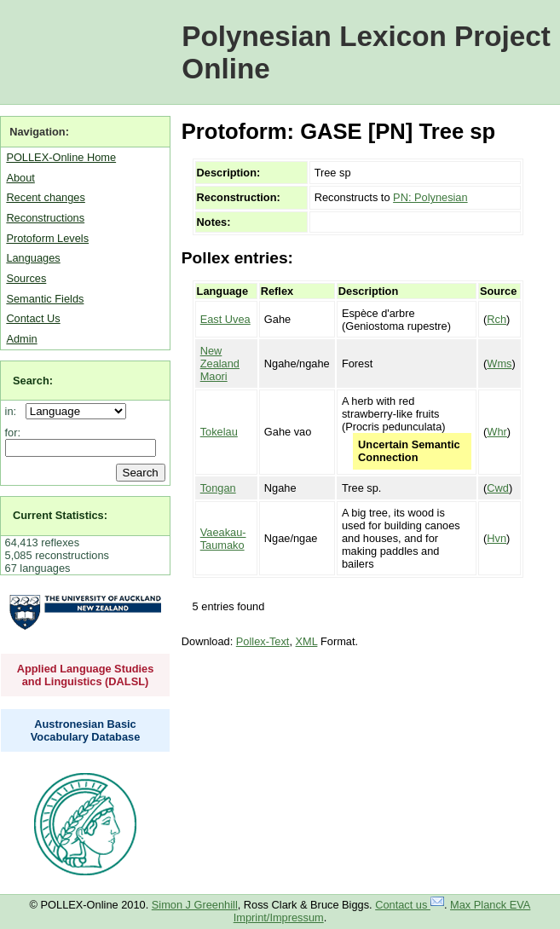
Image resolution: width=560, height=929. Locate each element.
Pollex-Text (263, 641)
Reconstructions (45, 218)
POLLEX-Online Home (61, 157)
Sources (26, 278)
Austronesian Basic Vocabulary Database (86, 730)
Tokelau (219, 432)
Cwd (498, 488)
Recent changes (45, 197)
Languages (33, 258)
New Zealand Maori (220, 364)
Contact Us (33, 318)
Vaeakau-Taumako (223, 539)
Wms (499, 364)
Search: (33, 381)
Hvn (496, 538)
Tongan (218, 488)
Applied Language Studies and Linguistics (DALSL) (86, 675)
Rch (496, 319)
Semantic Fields (45, 299)
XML (307, 641)
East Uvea (225, 319)
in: (14, 411)
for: (13, 433)
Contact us (410, 905)
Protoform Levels (47, 238)
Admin (21, 339)
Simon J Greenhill (195, 905)
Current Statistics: (60, 515)
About (20, 178)
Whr (496, 432)
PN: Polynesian (430, 197)
